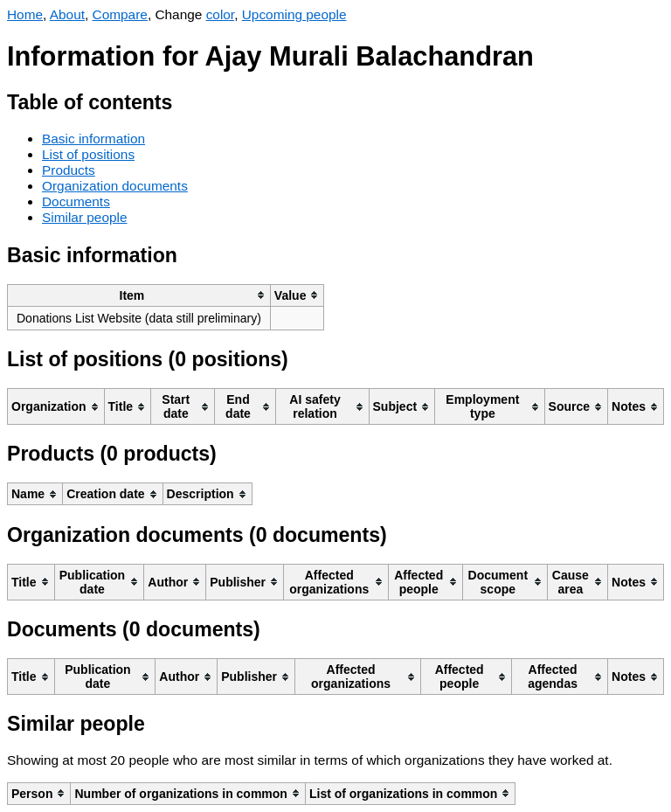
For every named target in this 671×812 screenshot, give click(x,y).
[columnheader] (139, 295)
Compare (120, 14)
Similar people (85, 217)
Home (25, 14)
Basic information (93, 139)
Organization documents (115, 186)
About (67, 14)
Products (69, 170)
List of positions (88, 154)
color (221, 14)
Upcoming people (294, 14)
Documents (76, 201)
